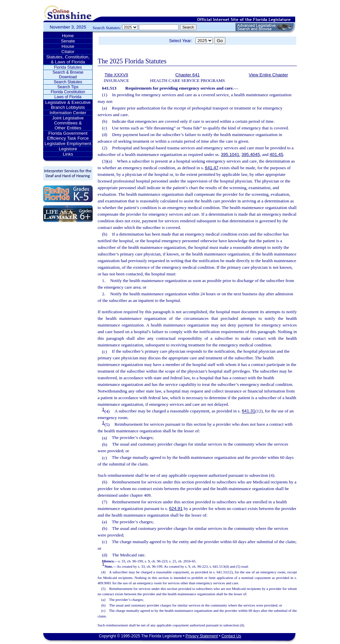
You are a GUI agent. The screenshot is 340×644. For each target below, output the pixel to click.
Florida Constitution (68, 92)
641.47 (212, 168)
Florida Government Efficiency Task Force (68, 136)
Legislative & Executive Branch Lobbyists (68, 105)
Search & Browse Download (68, 75)
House (68, 46)
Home (68, 36)
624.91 (176, 508)
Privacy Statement (202, 636)
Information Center (68, 113)
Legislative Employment (68, 143)
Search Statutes (68, 82)
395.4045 (251, 154)
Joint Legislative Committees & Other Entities (68, 123)
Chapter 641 (187, 75)
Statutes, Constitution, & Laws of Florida (68, 59)
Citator (68, 52)
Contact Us (231, 636)
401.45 (276, 154)
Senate (68, 41)
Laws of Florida (68, 97)
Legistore (68, 149)
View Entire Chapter (268, 75)
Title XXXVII (116, 75)
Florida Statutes (68, 67)
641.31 (249, 411)
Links (68, 154)
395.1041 (230, 154)
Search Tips (68, 87)
